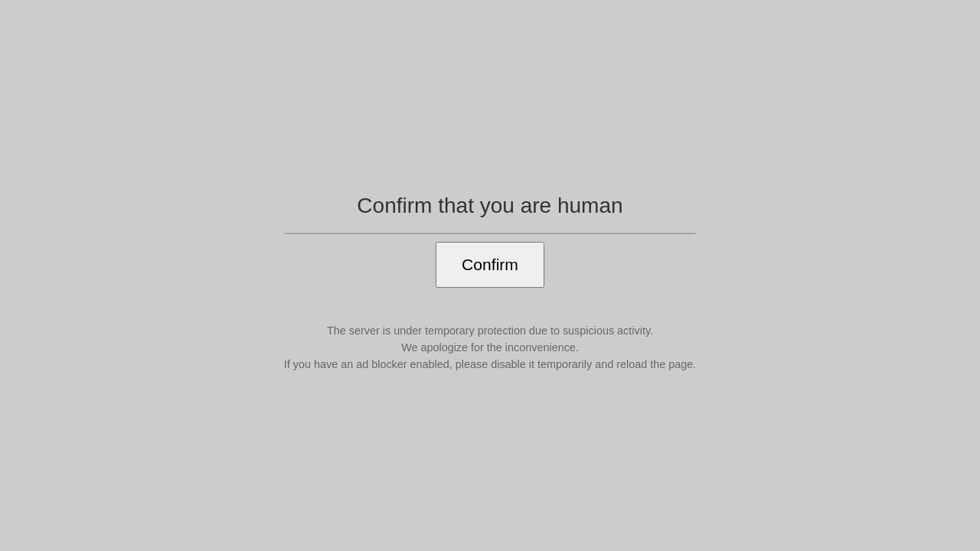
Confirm (490, 264)
